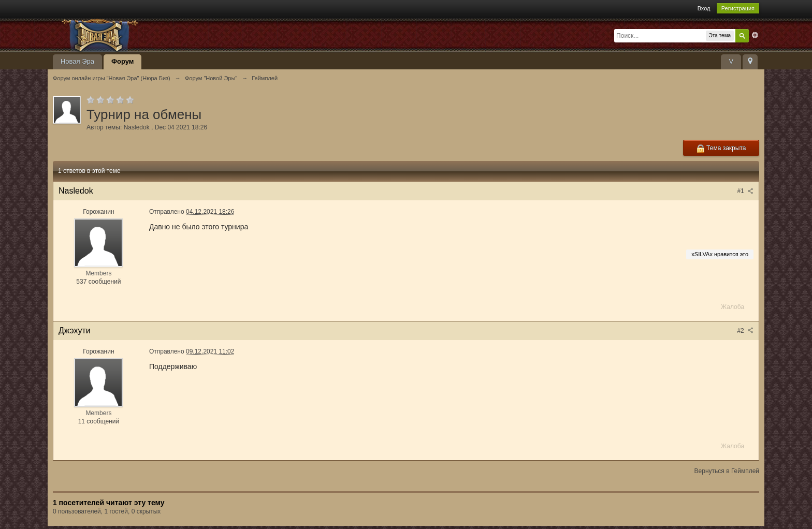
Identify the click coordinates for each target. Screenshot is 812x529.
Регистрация (738, 8)
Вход (704, 8)
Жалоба (733, 307)
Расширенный (755, 35)
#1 (745, 191)
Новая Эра (77, 61)
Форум (122, 61)
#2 (745, 331)
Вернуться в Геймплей (727, 471)
